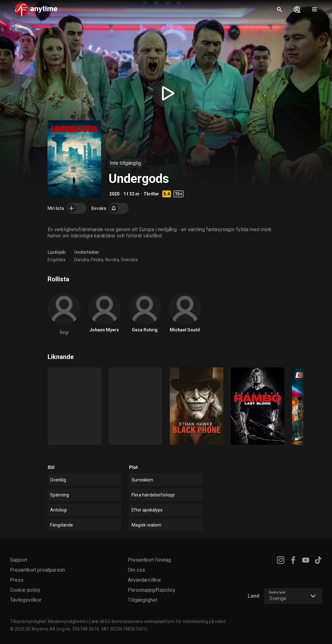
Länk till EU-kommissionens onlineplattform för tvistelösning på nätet (157, 621)
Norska (112, 260)
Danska (82, 260)
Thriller (151, 194)
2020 (114, 194)
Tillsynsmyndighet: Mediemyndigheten (48, 621)
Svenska (129, 260)
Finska (97, 260)
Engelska (57, 260)
